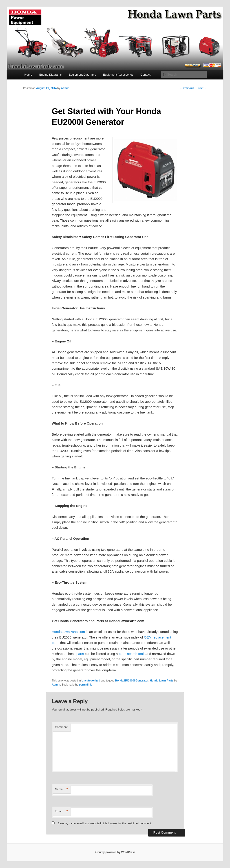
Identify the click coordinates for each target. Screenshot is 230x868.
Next (202, 88)
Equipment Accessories (118, 75)
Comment (61, 727)
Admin (65, 88)
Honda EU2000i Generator (132, 681)
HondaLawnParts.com (68, 632)
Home (28, 75)
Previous (187, 88)
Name (61, 789)
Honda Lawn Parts (162, 681)
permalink (85, 685)
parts (80, 654)
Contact (145, 75)
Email (61, 811)
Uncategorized (91, 681)
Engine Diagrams (51, 75)
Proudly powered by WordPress (115, 852)
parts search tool (131, 654)
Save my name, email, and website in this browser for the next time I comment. (105, 823)
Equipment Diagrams (82, 75)
